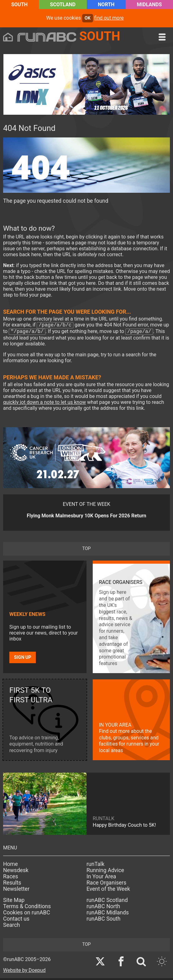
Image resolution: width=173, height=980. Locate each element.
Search (12, 927)
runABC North (103, 908)
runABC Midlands (108, 914)
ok (88, 18)
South (19, 5)
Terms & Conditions (27, 908)
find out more (109, 18)
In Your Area (101, 878)
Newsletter (16, 891)
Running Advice (105, 872)
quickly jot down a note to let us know (44, 404)
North (106, 5)
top (86, 550)
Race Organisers (106, 885)
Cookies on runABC (27, 914)
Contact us (16, 921)
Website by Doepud (24, 972)
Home (10, 866)
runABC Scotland (107, 902)
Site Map (14, 902)
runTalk (96, 866)
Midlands (149, 5)
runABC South (103, 921)
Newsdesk (16, 872)
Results (12, 885)
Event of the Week (108, 891)
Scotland (63, 5)
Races (11, 878)
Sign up (23, 659)
